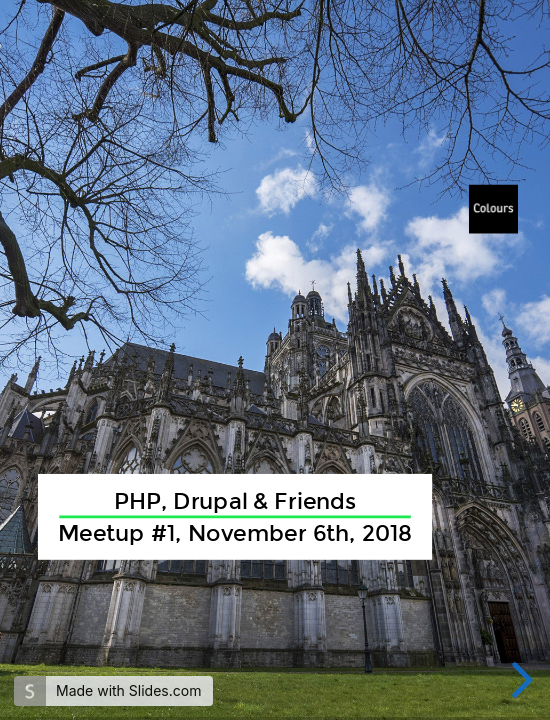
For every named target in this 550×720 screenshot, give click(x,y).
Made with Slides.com (128, 690)
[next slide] (519, 680)
